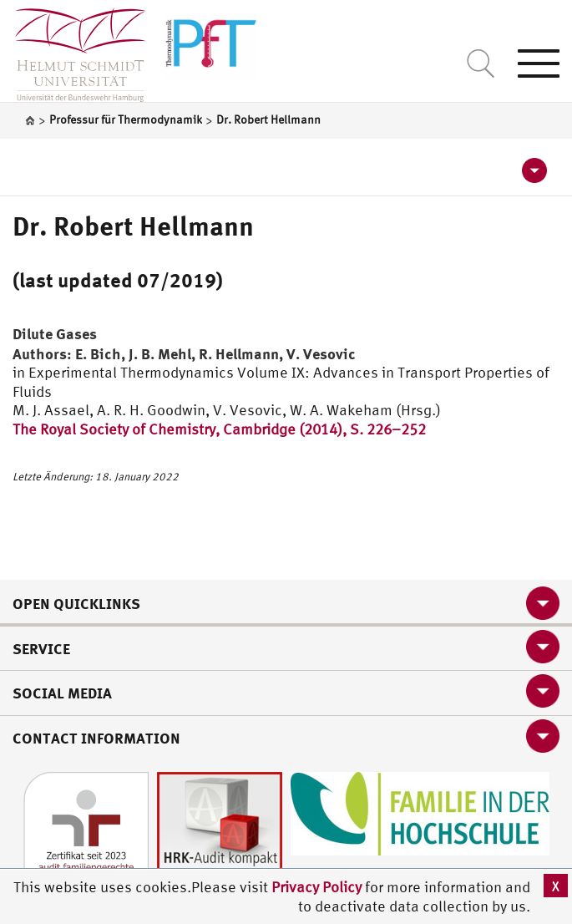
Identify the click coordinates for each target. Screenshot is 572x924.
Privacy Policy (318, 887)
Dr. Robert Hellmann (133, 226)
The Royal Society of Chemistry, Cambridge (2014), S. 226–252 (219, 429)
